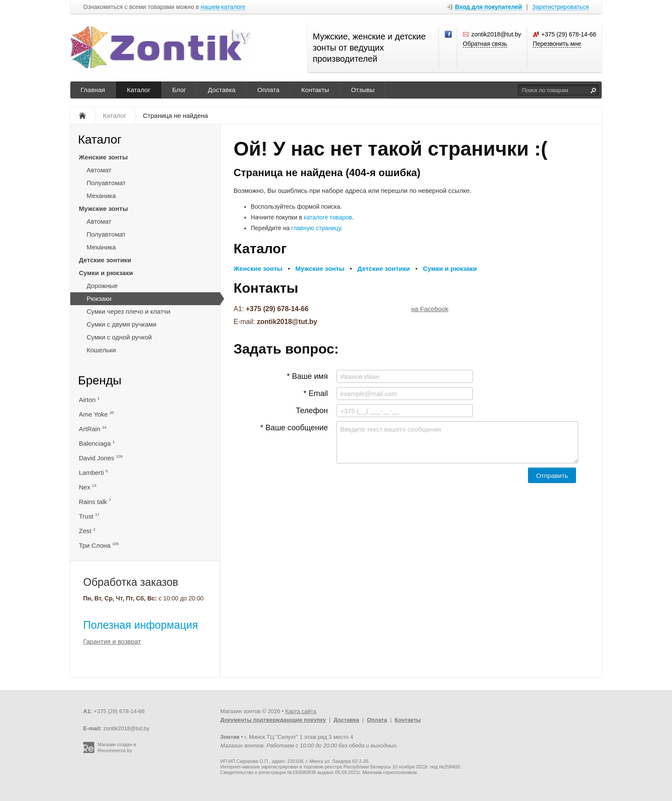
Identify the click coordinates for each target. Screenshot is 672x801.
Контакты (315, 90)
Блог (179, 90)
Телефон (312, 411)
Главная (93, 90)
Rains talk (95, 502)
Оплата (268, 90)
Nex (88, 487)
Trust (89, 516)
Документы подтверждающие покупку (273, 720)
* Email (316, 393)
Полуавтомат (106, 183)
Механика (101, 196)
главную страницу (316, 228)
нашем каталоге (223, 7)
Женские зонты (103, 157)
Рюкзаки (99, 298)
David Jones (101, 458)
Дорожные (102, 286)
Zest (87, 531)
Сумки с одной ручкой (119, 337)
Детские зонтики (105, 260)
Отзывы (363, 90)
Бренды (100, 380)
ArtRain (93, 429)
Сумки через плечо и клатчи (128, 311)
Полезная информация (141, 625)
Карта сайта (300, 711)
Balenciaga (97, 443)
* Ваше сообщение (294, 428)
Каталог (139, 90)
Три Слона (99, 545)
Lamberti (93, 472)
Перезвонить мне (557, 44)
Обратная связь (485, 44)
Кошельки (101, 350)
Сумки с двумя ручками (121, 324)
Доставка (222, 90)
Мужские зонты (103, 208)
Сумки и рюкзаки (106, 273)
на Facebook (430, 309)
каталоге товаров (328, 217)
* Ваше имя (307, 376)
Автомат (99, 170)
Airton (89, 400)
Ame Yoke (96, 414)
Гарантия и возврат (112, 641)
